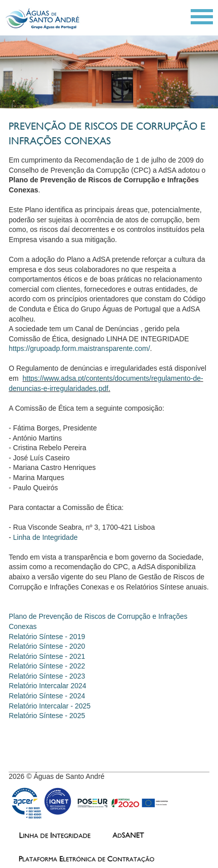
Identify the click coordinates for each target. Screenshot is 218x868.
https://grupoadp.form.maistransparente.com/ (79, 348)
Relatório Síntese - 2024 (48, 696)
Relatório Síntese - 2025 (47, 716)
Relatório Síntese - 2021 (47, 656)
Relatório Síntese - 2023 (47, 676)
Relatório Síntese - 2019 (47, 637)
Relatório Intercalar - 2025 (50, 706)
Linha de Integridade (46, 537)
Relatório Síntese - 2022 (47, 666)
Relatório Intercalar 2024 (47, 686)
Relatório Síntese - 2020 (47, 646)
